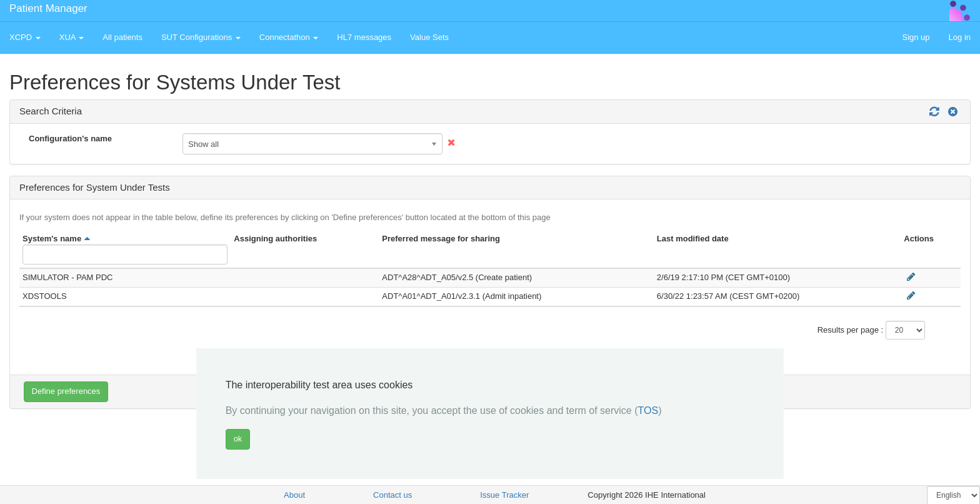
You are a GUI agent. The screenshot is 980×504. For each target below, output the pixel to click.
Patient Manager (48, 8)
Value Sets (429, 37)
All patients (122, 37)
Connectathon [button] (289, 37)
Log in (960, 37)
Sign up (916, 37)
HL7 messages (364, 37)
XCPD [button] (25, 37)
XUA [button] (72, 37)
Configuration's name (70, 139)
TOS (648, 411)
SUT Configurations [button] (201, 37)
